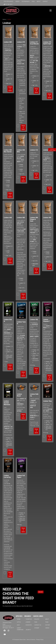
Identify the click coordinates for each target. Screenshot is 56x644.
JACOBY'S (28, 630)
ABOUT (47, 619)
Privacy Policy (40, 640)
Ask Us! (41, 592)
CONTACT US (38, 625)
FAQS (36, 622)
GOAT (18, 625)
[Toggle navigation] (51, 10)
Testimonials (26, 1)
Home (4, 19)
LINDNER (28, 622)
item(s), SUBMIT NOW (52, 150)
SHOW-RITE (29, 625)
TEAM (47, 622)
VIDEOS (47, 628)
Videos (17, 1)
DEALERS (37, 619)
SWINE (19, 619)
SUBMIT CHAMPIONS (20, 629)
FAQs (33, 1)
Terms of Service (31, 640)
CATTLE (19, 622)
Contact (45, 1)
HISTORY (48, 625)
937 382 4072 (8, 4)
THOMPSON (29, 619)
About (39, 1)
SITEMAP (37, 628)
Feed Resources (8, 1)
